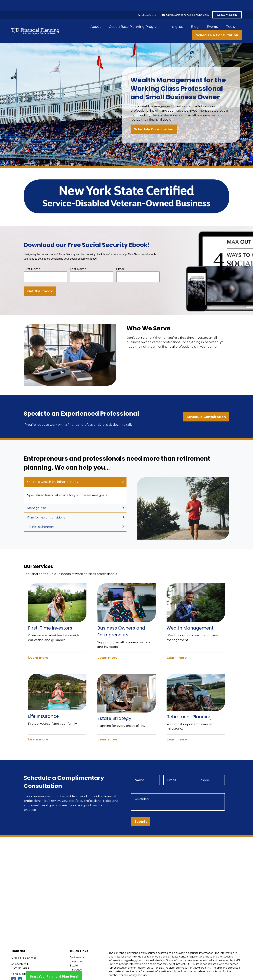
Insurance (76, 959)
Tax (72, 963)
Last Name (78, 258)
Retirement (77, 947)
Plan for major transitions (46, 507)
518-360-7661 (147, 4)
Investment (77, 951)
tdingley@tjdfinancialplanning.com (185, 4)
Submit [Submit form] (141, 811)
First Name (32, 258)
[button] (95, 16)
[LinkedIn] (20, 969)
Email (120, 258)
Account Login (227, 4)
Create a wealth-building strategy (53, 471)
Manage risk (36, 497)
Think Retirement (41, 516)
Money (74, 967)
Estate (74, 955)
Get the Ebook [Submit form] (40, 281)
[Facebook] (14, 969)
